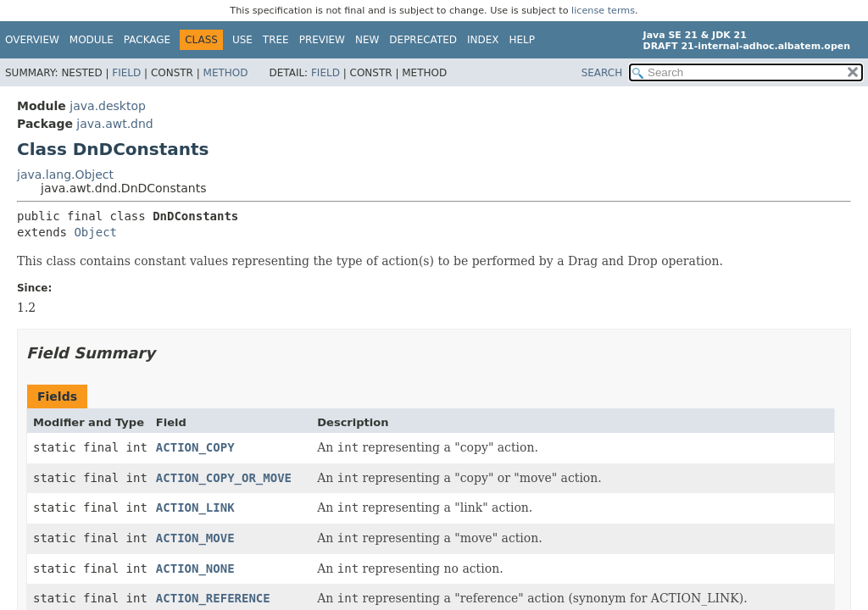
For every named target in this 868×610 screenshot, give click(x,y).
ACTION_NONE (195, 568)
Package (147, 40)
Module (92, 40)
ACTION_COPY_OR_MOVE (224, 478)
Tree (276, 40)
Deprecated (423, 40)
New (367, 40)
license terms (603, 11)
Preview (322, 40)
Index (483, 40)
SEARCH (602, 73)
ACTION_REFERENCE (213, 598)
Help (523, 40)
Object (95, 232)
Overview (32, 40)
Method (226, 73)
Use (242, 40)
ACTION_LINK (195, 507)
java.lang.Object (65, 175)
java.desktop (108, 106)
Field (126, 73)
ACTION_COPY (195, 447)
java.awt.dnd (114, 124)
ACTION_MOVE (195, 538)
